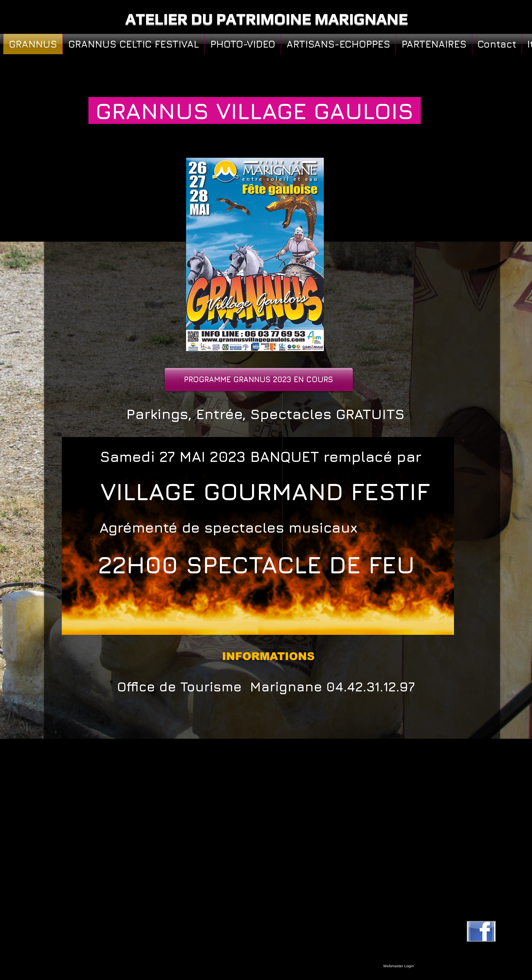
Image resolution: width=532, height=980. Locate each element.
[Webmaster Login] (398, 966)
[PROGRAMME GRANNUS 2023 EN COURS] (259, 380)
